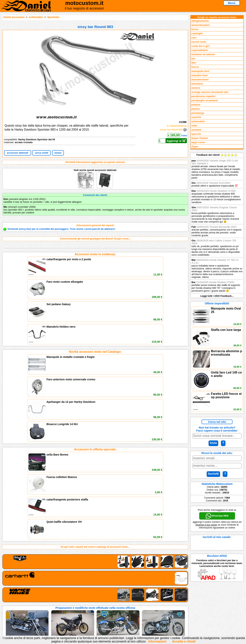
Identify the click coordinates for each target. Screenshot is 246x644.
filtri (194, 63)
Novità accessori (42, 604)
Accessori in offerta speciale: (95, 311)
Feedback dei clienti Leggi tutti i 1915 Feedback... (217, 225)
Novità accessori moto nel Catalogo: (95, 282)
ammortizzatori (201, 25)
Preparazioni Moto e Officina (48, 612)
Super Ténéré (200, 138)
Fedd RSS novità (89, 615)
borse (195, 29)
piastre (196, 109)
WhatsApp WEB (217, 516)
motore (196, 88)
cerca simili (42, 153)
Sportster (53, 17)
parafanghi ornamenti (205, 100)
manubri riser (200, 75)
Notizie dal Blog (41, 615)
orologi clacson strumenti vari (210, 92)
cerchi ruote (199, 42)
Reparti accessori (42, 600)
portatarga (198, 113)
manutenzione (200, 79)
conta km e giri (200, 46)
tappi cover (198, 142)
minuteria (197, 84)
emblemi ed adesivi (203, 54)
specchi (196, 134)
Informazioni (157, 641)
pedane (196, 105)
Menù (232, 3)
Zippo (195, 146)
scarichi (196, 117)
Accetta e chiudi (184, 641)
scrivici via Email (89, 600)
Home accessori (14, 17)
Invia (213, 443)
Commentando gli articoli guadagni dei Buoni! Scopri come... (95, 239)
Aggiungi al (176, 141)
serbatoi (196, 130)
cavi (194, 38)
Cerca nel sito (217, 422)
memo (58, 153)
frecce (195, 67)
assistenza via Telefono (92, 604)
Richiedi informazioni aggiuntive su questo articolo (95, 162)
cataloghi (197, 33)
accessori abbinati (18, 153)
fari (193, 59)
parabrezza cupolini (203, 96)
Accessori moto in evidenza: (95, 254)
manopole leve (200, 71)
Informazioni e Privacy (92, 608)
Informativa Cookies (91, 612)
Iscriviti (213, 474)
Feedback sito (40, 608)
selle (194, 126)
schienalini (36, 17)
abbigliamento (200, 21)
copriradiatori (200, 50)
